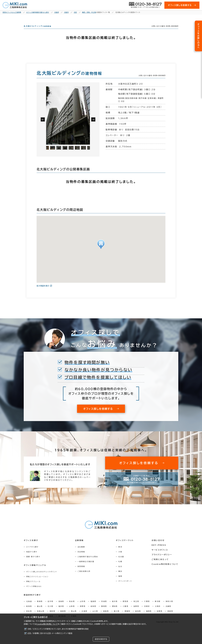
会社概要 (81, 551)
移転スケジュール (33, 586)
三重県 (126, 611)
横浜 (120, 576)
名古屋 (121, 561)
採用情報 (81, 571)
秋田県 (72, 606)
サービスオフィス (160, 555)
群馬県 (126, 606)
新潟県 (29, 611)
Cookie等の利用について (47, 624)
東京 (120, 551)
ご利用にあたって (160, 564)
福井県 (61, 611)
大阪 (120, 556)
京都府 (147, 611)
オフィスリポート (125, 586)
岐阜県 (93, 611)
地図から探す (32, 556)
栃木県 (115, 606)
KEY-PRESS (159, 550)
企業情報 (79, 545)
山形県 (83, 606)
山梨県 (72, 611)
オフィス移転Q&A (34, 591)
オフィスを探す (31, 545)
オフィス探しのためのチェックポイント (42, 576)
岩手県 (50, 606)
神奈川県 (169, 606)
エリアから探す (32, 551)
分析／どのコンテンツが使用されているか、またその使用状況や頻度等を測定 (58, 629)
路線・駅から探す (33, 561)
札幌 (120, 566)
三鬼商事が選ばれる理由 (88, 561)
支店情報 (81, 556)
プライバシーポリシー (162, 559)
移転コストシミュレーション (37, 581)
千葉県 (147, 606)
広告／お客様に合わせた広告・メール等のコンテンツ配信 (50, 633)
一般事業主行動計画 (86, 566)
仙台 (120, 571)
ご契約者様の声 (84, 576)
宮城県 (61, 606)
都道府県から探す (32, 600)
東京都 (158, 606)
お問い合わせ (158, 545)
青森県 (40, 606)
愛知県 (115, 611)
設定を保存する (101, 639)
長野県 (83, 611)
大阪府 (158, 611)
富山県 (40, 611)
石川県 (50, 611)
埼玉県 (136, 606)
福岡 (120, 581)
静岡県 (104, 611)
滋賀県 (136, 611)
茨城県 (104, 606)
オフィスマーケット (125, 545)
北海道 (29, 606)
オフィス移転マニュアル (35, 570)
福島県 (93, 606)
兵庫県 (168, 611)
